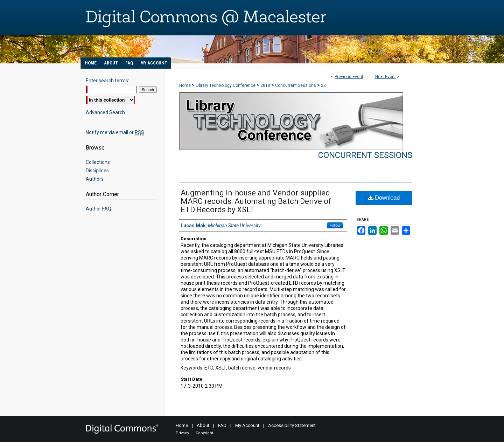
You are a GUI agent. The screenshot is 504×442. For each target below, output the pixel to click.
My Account (247, 425)
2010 (266, 85)
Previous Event (349, 77)
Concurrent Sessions (296, 85)
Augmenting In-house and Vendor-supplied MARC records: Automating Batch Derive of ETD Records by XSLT (256, 201)
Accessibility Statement (292, 425)
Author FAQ (99, 209)
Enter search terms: (107, 81)
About (203, 425)
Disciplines (97, 171)
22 (323, 85)
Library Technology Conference (226, 85)
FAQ (222, 425)
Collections (98, 162)
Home (185, 85)
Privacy (182, 433)
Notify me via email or (115, 132)
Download (384, 198)
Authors (95, 179)
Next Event (386, 77)
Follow (335, 225)
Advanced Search (105, 112)
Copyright (204, 433)
